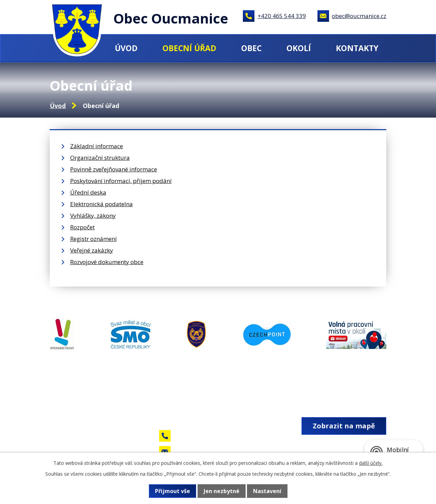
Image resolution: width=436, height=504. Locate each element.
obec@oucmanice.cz (359, 16)
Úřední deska (88, 192)
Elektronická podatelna (102, 204)
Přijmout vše (173, 491)
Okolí (299, 48)
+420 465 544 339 (282, 16)
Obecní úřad (189, 48)
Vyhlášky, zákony (93, 216)
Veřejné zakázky (92, 250)
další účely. (371, 463)
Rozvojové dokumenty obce (107, 262)
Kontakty (357, 48)
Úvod (126, 48)
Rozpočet (82, 227)
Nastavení (267, 491)
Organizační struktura (100, 158)
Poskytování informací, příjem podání (121, 181)
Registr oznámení (94, 239)
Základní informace (97, 146)
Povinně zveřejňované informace (114, 169)
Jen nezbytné (222, 491)
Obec (251, 48)
